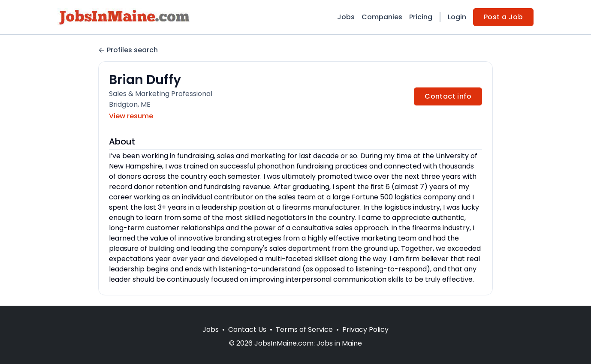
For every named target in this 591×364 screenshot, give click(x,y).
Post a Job (503, 17)
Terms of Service (304, 329)
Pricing (421, 17)
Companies (382, 17)
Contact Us (247, 329)
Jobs (346, 17)
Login (457, 17)
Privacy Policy (365, 329)
